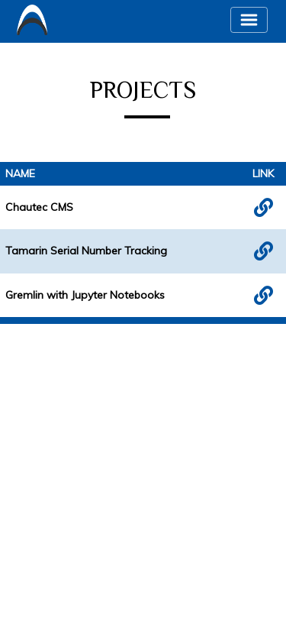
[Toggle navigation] (249, 20)
